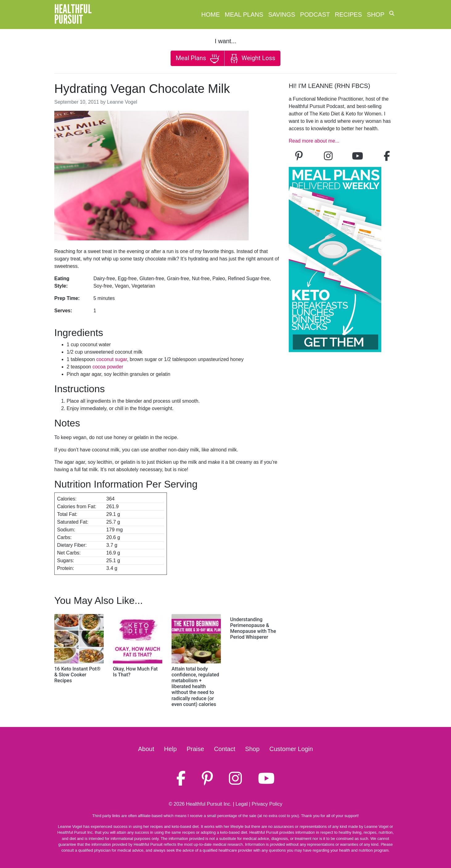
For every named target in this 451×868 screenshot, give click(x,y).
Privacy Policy (267, 804)
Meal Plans (244, 15)
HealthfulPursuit (73, 15)
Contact (225, 749)
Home (211, 15)
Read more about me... (314, 141)
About (146, 749)
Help (170, 749)
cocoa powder (108, 367)
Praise (195, 749)
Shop (376, 15)
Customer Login (291, 749)
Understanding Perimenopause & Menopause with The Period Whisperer (253, 628)
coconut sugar (112, 359)
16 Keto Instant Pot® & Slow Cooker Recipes (77, 675)
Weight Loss (252, 59)
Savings (281, 15)
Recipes (349, 15)
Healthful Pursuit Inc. (209, 804)
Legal (242, 804)
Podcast (315, 15)
